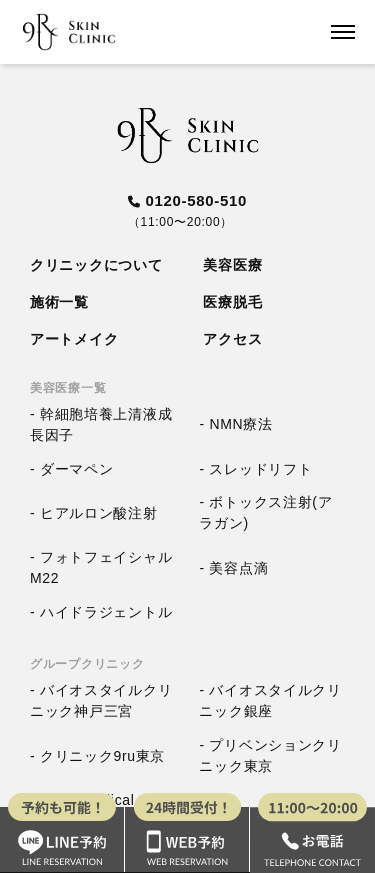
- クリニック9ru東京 (97, 755)
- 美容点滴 (233, 567)
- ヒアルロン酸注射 (94, 512)
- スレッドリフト (255, 468)
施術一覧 (59, 302)
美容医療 (232, 265)
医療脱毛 (232, 302)
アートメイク (74, 339)
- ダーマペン (71, 468)
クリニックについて (96, 265)
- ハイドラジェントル (101, 611)
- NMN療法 (235, 424)
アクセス (232, 339)
